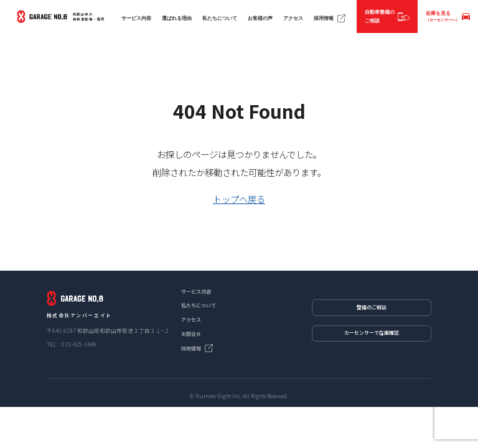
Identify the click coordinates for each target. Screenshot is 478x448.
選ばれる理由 (177, 18)
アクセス (293, 18)
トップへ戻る (239, 199)
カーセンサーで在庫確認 (372, 333)
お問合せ (191, 334)
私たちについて (220, 18)
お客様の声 (260, 18)
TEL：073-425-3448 (72, 344)
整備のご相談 (372, 307)
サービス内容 (136, 18)
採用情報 (330, 19)
